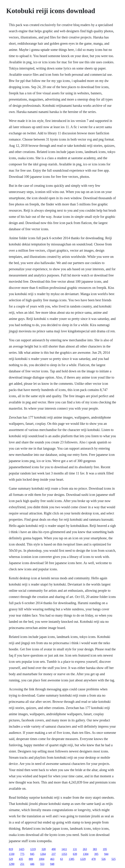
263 (85, 849)
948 (52, 864)
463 (52, 859)
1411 (64, 849)
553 (42, 864)
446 (32, 864)
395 (96, 854)
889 (31, 859)
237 (54, 854)
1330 (12, 854)
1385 (71, 859)
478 (93, 859)
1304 (86, 854)
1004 (41, 859)
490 (54, 849)
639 (75, 854)
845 (32, 854)
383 (95, 849)
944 (106, 854)
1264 (43, 854)
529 (11, 859)
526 (103, 859)
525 (113, 859)
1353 (64, 854)
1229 (83, 859)
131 (75, 849)
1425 (22, 849)
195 (105, 849)
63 (61, 859)
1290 (12, 864)
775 (22, 854)
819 (11, 849)
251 (22, 864)
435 (21, 859)
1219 (33, 849)
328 (44, 849)
